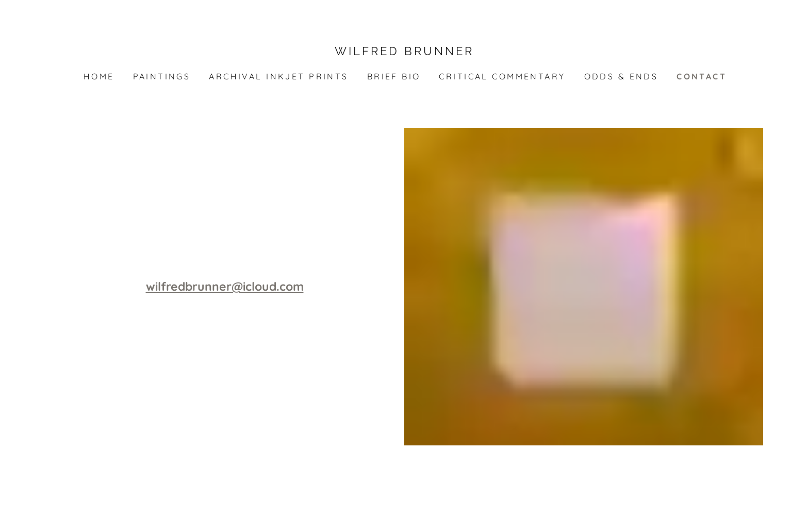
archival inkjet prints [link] (278, 76)
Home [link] (99, 76)
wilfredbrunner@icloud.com (225, 286)
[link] (404, 52)
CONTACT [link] (702, 76)
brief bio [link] (394, 76)
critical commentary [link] (502, 76)
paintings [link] (162, 76)
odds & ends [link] (621, 76)
